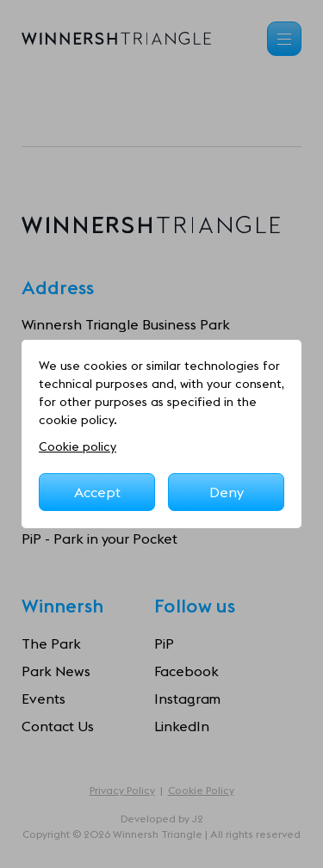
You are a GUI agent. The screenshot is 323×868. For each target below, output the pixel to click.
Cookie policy (78, 446)
